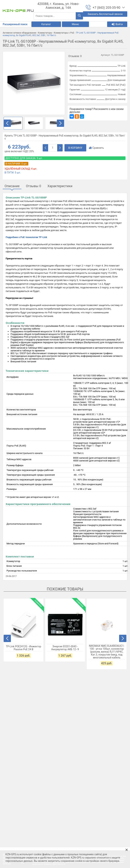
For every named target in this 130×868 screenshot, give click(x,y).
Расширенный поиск (15, 24)
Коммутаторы (45, 33)
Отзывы (34, 186)
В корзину (75, 148)
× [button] (127, 850)
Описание (12, 186)
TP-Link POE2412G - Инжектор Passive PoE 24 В (23, 648)
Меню (75, 24)
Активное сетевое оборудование (19, 33)
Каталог (46, 24)
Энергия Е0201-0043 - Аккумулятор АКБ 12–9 (65, 648)
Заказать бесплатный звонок (105, 14)
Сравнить (96, 148)
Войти (117, 24)
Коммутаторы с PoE (64, 33)
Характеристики (60, 186)
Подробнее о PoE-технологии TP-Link (26, 237)
